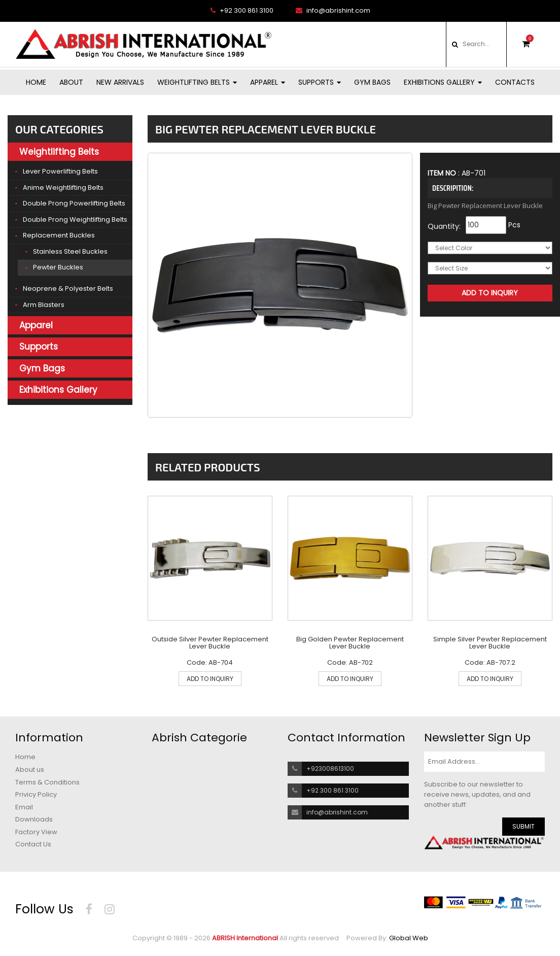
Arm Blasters (44, 305)
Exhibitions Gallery (443, 82)
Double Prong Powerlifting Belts (74, 203)
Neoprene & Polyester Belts (68, 288)
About (71, 82)
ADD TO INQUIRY (210, 679)
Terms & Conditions (47, 782)
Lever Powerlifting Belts (60, 171)
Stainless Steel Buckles (70, 251)
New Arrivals (120, 82)
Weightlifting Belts (197, 82)
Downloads (34, 820)
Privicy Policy (36, 795)
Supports (320, 82)
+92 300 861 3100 (242, 11)
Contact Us (33, 844)
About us (30, 770)
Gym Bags (372, 82)
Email (24, 807)
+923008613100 (330, 769)
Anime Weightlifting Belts (63, 187)
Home (36, 82)
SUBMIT (523, 826)
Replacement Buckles (59, 235)
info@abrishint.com (333, 11)
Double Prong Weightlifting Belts (75, 219)
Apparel (268, 82)
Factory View (36, 832)
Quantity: (444, 226)
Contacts (515, 82)
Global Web (409, 938)
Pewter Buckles (58, 267)
